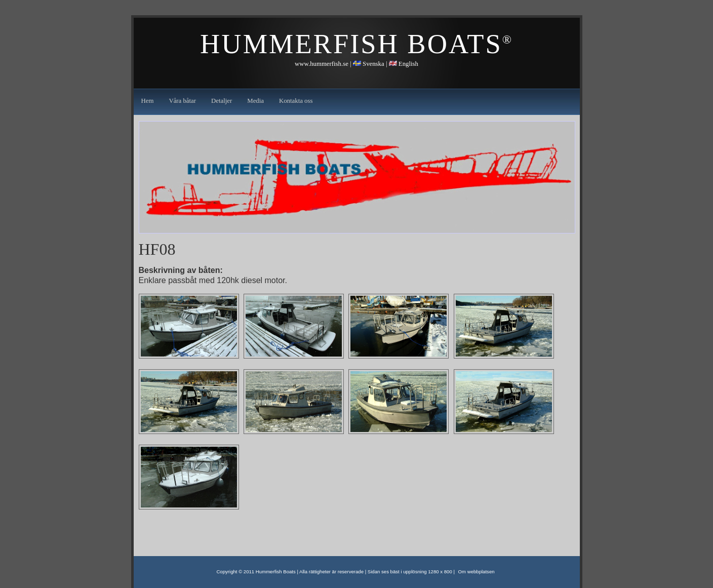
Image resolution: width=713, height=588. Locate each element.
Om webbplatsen (477, 572)
